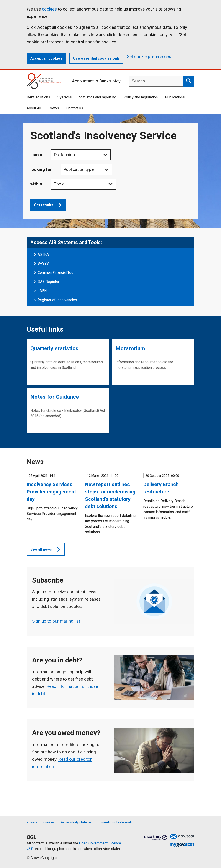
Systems (65, 97)
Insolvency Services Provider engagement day (51, 492)
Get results (50, 205)
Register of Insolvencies (57, 300)
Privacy (32, 822)
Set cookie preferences (149, 57)
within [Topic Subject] (36, 184)
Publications (175, 97)
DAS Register (48, 282)
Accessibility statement (78, 822)
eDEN (42, 291)
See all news (48, 549)
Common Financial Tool (56, 273)
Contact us (75, 108)
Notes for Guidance (55, 397)
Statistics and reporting (98, 97)
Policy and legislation (141, 97)
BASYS (43, 263)
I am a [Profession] (36, 155)
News (54, 108)
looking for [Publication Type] (41, 169)
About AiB (35, 108)
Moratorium (130, 348)
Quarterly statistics (54, 348)
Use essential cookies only (96, 58)
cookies (49, 9)
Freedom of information (118, 822)
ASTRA (43, 254)
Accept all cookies (46, 58)
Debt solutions (38, 97)
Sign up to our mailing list (56, 621)
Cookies (49, 822)
